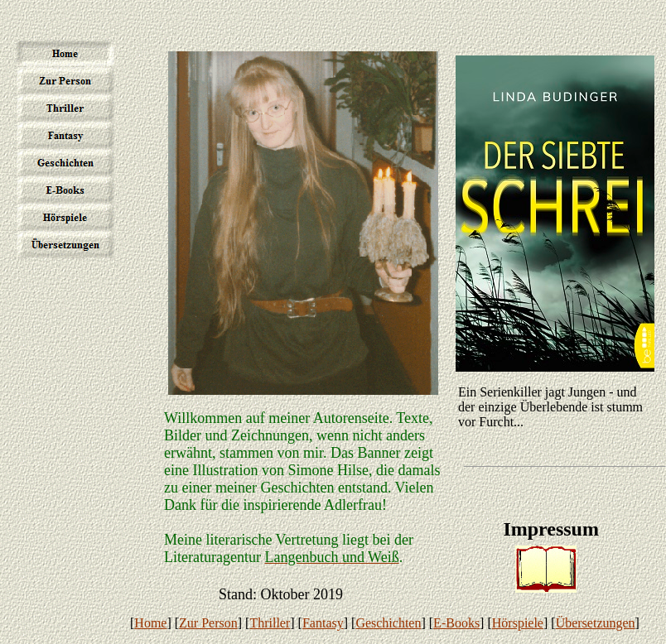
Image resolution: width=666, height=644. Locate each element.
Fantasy (323, 623)
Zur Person (208, 623)
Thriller (270, 623)
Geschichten (388, 623)
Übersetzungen (596, 623)
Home (150, 623)
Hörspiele (518, 623)
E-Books (456, 623)
